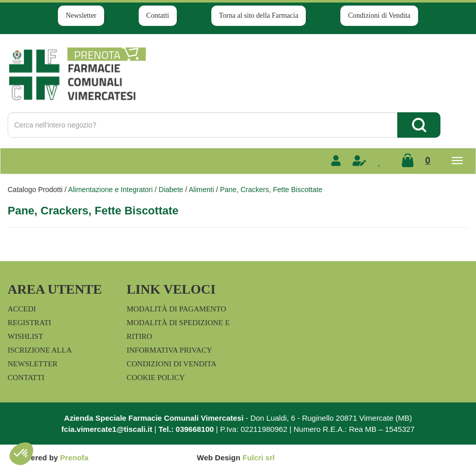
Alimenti (201, 190)
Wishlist (25, 336)
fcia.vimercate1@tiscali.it (107, 429)
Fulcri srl (258, 458)
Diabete (171, 190)
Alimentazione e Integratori (110, 190)
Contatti (158, 15)
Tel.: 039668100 (186, 429)
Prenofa (74, 458)
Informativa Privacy (169, 350)
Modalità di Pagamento (176, 309)
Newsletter (81, 15)
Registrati (29, 323)
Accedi (22, 309)
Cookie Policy (156, 378)
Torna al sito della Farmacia (259, 15)
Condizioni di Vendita (379, 15)
